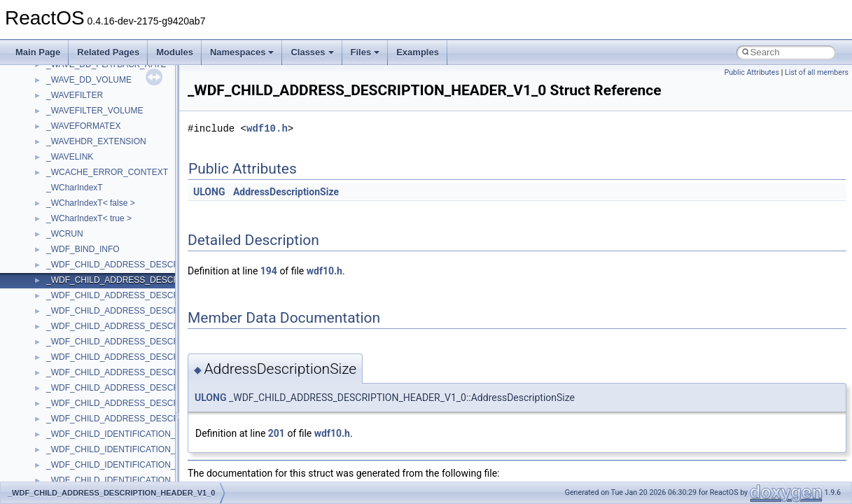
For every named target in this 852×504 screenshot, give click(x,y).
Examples (418, 52)
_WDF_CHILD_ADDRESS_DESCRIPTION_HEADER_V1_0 (159, 280)
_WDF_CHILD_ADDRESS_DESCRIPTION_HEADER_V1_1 (159, 295)
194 (269, 271)
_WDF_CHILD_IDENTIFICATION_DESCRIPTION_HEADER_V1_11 (174, 480)
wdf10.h (267, 128)
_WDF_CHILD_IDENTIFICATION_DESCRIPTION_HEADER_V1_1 (172, 465)
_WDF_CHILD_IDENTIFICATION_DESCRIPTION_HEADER (159, 434)
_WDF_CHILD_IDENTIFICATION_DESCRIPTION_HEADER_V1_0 (172, 449)
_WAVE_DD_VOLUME (89, 80)
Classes (312, 52)
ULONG (209, 192)
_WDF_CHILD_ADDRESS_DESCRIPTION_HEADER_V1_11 (161, 311)
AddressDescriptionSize (286, 192)
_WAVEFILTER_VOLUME (95, 111)
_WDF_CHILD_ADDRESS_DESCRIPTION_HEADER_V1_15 (161, 342)
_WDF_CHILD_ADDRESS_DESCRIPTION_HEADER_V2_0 (159, 403)
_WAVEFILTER (75, 95)
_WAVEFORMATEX (83, 126)
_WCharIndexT (75, 188)
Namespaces (242, 52)
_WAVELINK (70, 157)
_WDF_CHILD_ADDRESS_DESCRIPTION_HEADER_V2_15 (161, 419)
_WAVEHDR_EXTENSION (96, 141)
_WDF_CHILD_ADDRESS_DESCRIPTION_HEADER (147, 265)
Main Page (38, 52)
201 (277, 433)
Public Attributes (752, 72)
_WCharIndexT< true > (89, 218)
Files (365, 52)
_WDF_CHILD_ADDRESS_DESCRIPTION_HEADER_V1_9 (159, 388)
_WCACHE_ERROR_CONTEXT (107, 172)
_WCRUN (65, 234)
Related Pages (108, 52)
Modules (175, 52)
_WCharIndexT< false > (91, 203)
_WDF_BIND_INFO (83, 249)
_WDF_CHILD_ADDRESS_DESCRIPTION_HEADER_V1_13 (161, 326)
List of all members (817, 72)
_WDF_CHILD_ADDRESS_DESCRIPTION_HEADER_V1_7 (159, 372)
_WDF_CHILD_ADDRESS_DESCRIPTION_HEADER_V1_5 (159, 357)
